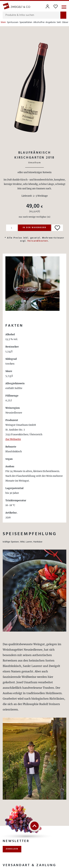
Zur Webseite (13, 439)
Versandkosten (38, 241)
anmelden (12, 849)
